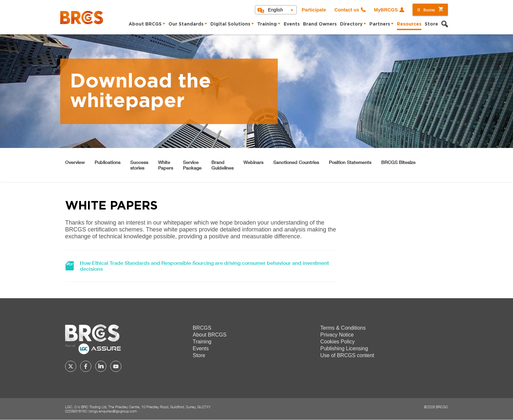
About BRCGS (145, 24)
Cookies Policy (337, 342)
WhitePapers (166, 165)
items (426, 10)
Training (267, 24)
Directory (351, 24)
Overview (75, 162)
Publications (107, 162)
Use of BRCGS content (347, 355)
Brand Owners (320, 24)
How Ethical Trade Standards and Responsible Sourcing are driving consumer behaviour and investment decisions (204, 266)
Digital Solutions (230, 24)
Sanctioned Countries (296, 162)
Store (431, 24)
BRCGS (202, 328)
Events (292, 24)
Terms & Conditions (343, 328)
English (275, 10)
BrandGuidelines (222, 165)
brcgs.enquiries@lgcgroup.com (113, 411)
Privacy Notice (337, 335)
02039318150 (76, 411)
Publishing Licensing (344, 348)
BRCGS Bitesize (398, 162)
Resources (409, 24)
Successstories (139, 165)
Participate (314, 10)
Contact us (347, 10)
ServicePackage (192, 165)
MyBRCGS (386, 10)
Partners (380, 24)
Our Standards (186, 24)
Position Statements (350, 162)
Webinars (253, 162)
